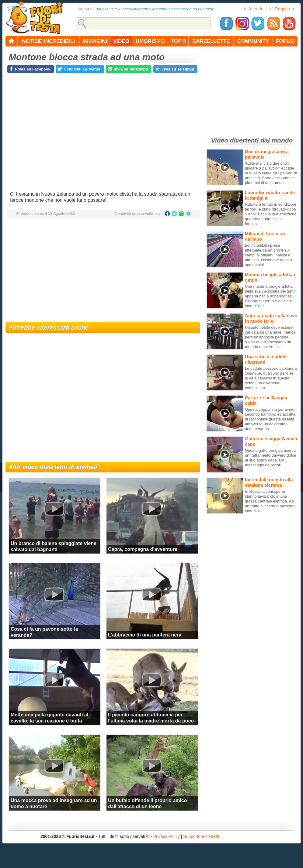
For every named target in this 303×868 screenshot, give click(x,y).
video (121, 41)
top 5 (178, 41)
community (253, 41)
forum (285, 41)
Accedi (252, 9)
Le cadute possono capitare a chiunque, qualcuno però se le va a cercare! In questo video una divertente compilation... (271, 378)
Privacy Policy (167, 836)
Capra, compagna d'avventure (143, 549)
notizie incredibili (48, 41)
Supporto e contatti (201, 836)
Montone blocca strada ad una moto (183, 9)
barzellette (211, 41)
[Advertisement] (103, 271)
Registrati (282, 9)
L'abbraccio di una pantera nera (145, 635)
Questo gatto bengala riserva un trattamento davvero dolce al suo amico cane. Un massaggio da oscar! (270, 458)
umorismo (150, 41)
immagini (95, 41)
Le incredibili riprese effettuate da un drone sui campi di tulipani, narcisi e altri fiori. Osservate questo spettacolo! (268, 255)
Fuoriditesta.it (105, 9)
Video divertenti (134, 9)
